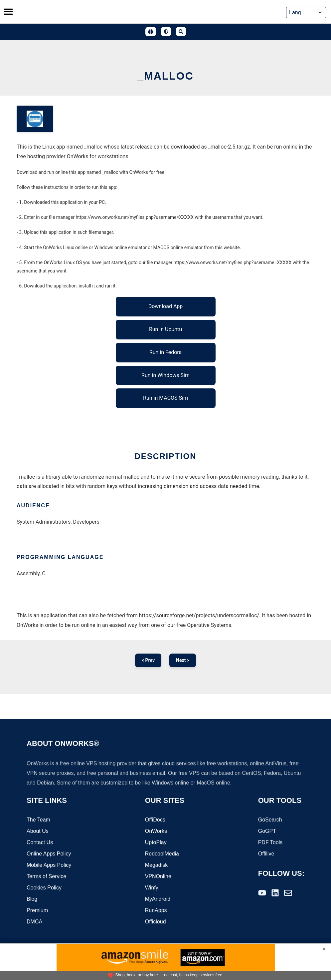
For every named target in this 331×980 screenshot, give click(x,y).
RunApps (156, 911)
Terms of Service (46, 877)
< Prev (148, 660)
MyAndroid (158, 900)
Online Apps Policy (49, 854)
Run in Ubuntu (165, 329)
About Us (38, 832)
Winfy (152, 888)
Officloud (156, 922)
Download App (166, 306)
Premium (37, 911)
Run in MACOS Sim (165, 398)
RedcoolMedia (162, 854)
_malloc (165, 76)
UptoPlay (156, 843)
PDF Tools (270, 843)
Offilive (266, 854)
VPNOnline (158, 877)
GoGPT (267, 832)
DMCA (34, 922)
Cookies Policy (44, 888)
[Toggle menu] (8, 12)
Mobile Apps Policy (49, 866)
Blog (32, 900)
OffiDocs (155, 820)
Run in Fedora (165, 352)
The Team (38, 820)
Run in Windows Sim (165, 375)
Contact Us (40, 843)
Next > (183, 660)
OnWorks (156, 832)
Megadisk (156, 866)
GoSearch (270, 820)
